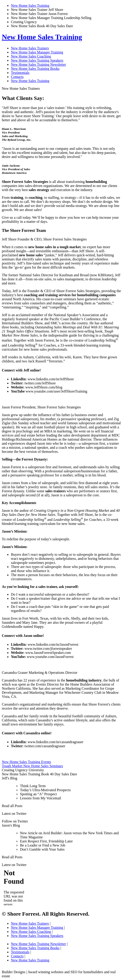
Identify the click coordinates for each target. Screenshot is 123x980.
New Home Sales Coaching (31, 56)
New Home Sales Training (30, 6)
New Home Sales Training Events (26, 762)
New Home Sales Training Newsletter (38, 64)
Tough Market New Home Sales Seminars (32, 766)
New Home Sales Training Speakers (37, 60)
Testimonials (20, 73)
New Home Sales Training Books (35, 69)
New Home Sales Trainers (30, 48)
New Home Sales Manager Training (37, 52)
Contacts (17, 77)
